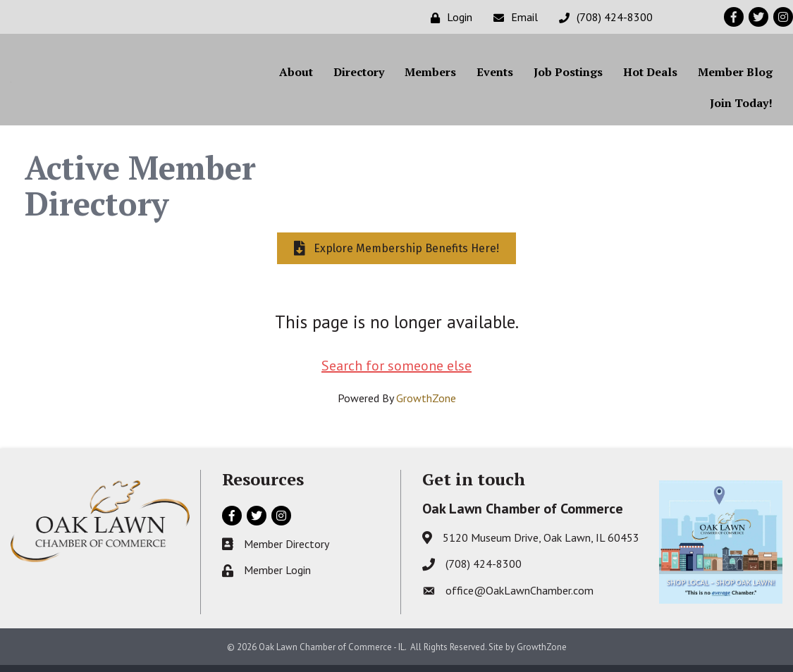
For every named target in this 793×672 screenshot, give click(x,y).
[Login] (448, 17)
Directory (359, 75)
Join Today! (741, 106)
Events (495, 75)
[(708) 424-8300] (602, 17)
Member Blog (735, 75)
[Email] (512, 17)
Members (430, 75)
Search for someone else (396, 373)
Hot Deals (650, 75)
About (296, 75)
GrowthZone (426, 405)
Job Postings (568, 75)
